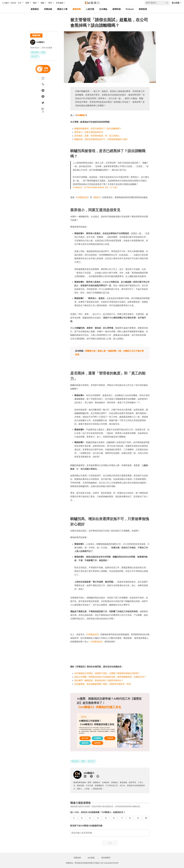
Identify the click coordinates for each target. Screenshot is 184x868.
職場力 (97, 197)
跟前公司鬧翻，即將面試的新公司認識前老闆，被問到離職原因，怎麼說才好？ (110, 677)
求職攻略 (48, 9)
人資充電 (90, 9)
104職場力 (40, 42)
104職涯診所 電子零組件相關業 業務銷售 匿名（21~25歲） (96, 187)
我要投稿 (77, 858)
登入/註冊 (176, 3)
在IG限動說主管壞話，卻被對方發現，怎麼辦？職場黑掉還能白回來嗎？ (107, 673)
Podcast (130, 9)
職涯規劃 (35, 52)
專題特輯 (77, 9)
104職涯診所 (82, 197)
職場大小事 (62, 9)
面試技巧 (35, 56)
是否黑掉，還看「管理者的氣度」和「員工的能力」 (98, 136)
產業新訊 (35, 9)
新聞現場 (117, 9)
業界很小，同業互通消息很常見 (89, 132)
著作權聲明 (106, 858)
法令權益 (103, 9)
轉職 (43, 52)
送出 (110, 843)
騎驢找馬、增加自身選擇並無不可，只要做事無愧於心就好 (101, 139)
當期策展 (143, 9)
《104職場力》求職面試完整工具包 (99, 707)
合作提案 (91, 858)
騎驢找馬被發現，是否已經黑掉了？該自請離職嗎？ (98, 129)
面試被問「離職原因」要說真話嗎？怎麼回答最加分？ (99, 680)
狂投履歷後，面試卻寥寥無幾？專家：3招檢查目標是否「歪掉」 (104, 684)
